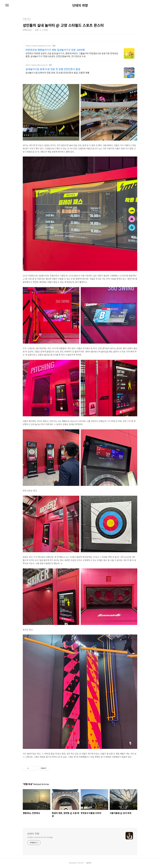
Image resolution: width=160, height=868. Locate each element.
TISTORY (81, 863)
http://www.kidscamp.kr (37, 65)
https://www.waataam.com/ (38, 46)
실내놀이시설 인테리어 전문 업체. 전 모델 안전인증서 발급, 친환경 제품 (57, 73)
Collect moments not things (40, 837)
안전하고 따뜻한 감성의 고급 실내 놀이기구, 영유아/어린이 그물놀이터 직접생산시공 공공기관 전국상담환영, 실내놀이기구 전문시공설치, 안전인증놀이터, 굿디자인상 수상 (72, 55)
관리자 (89, 863)
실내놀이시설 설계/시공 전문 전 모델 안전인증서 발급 (53, 69)
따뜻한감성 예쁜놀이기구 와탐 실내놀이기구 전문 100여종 (55, 50)
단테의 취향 (80, 5)
